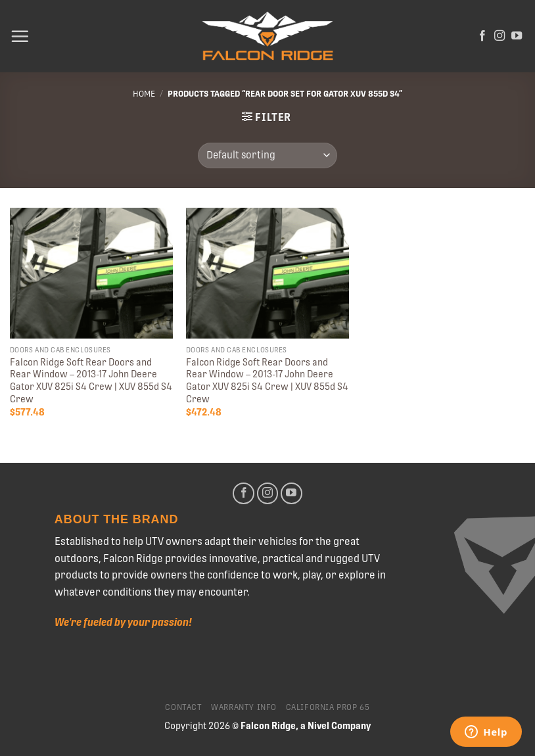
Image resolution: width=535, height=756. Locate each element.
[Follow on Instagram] (500, 36)
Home (144, 94)
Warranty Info (244, 707)
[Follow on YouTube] (517, 36)
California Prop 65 (328, 707)
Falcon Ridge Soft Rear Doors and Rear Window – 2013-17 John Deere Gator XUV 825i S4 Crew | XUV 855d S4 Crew (91, 381)
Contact (183, 707)
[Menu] (20, 36)
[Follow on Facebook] (482, 36)
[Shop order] (267, 155)
